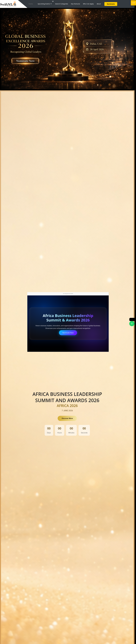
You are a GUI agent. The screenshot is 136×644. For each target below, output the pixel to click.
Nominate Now (68, 333)
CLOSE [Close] (133, 3)
